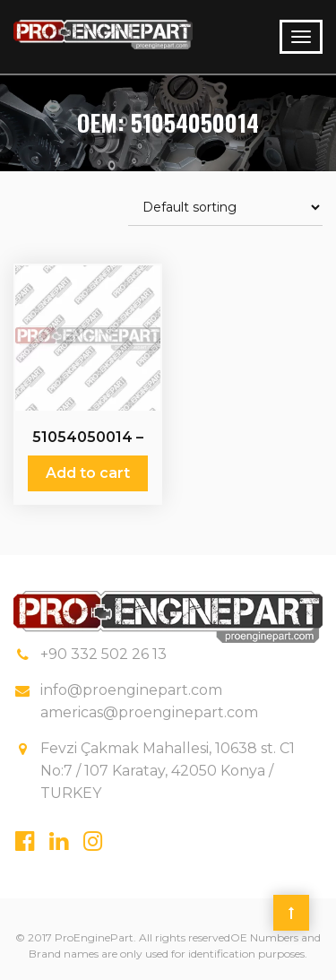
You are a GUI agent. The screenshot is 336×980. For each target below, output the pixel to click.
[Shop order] (225, 208)
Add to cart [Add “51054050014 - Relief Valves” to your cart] (88, 473)
